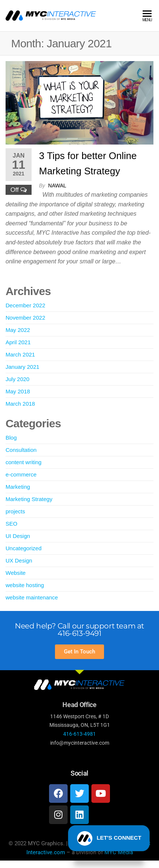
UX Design (19, 560)
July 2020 (17, 379)
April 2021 (18, 342)
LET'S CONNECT (109, 842)
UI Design (18, 536)
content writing (24, 462)
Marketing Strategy (29, 499)
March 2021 (20, 354)
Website (16, 573)
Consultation (21, 450)
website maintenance (32, 597)
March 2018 (20, 404)
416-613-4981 (79, 734)
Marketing (18, 487)
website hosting (25, 585)
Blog (11, 438)
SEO (12, 524)
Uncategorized (24, 548)
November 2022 (25, 318)
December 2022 (25, 305)
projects (15, 511)
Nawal (57, 186)
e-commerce (21, 474)
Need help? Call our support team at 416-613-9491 (79, 630)
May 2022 (18, 330)
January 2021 (22, 367)
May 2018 (18, 391)
